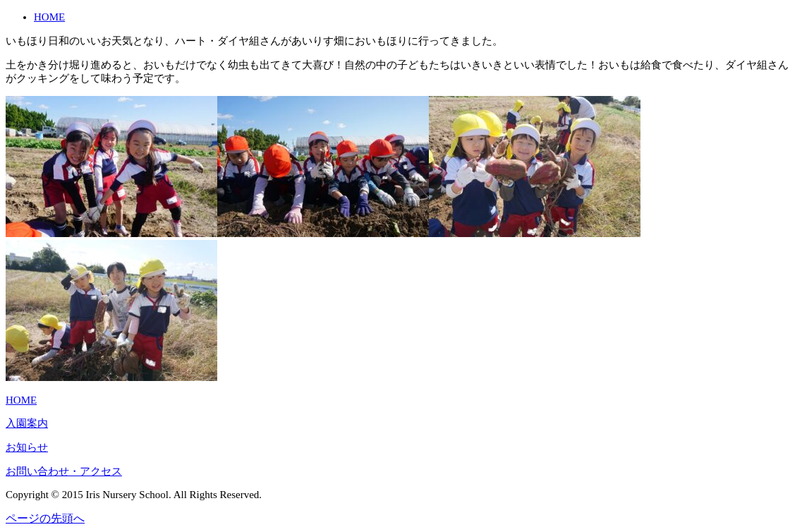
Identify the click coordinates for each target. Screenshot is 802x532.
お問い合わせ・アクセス (64, 471)
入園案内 (27, 423)
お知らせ (27, 447)
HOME (49, 17)
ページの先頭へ (45, 518)
